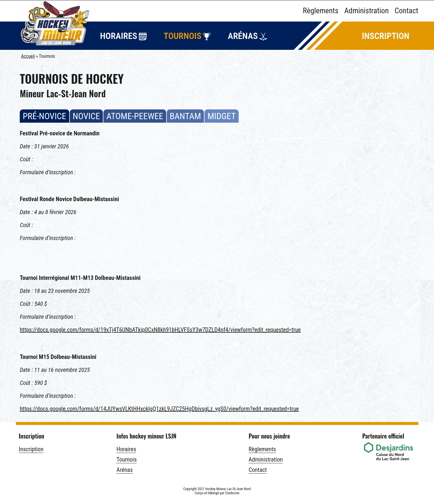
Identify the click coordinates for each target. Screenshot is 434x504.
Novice (86, 120)
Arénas (243, 36)
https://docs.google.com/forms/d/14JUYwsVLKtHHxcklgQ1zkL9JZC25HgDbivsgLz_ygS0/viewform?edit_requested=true (159, 409)
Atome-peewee (135, 120)
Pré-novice (44, 120)
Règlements (321, 11)
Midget (222, 120)
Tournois (183, 36)
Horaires (119, 36)
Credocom (232, 493)
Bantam (185, 120)
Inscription (386, 36)
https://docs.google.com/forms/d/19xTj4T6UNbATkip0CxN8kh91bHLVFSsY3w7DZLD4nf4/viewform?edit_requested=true (160, 330)
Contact (406, 11)
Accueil (28, 56)
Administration (367, 11)
